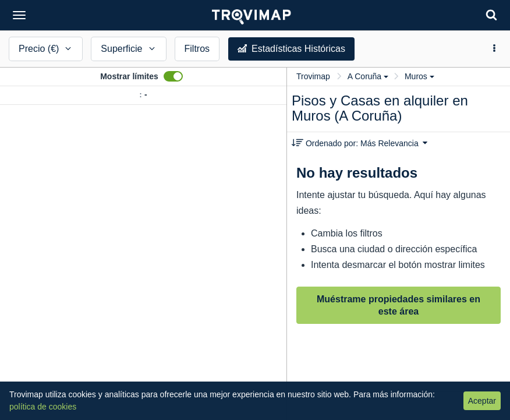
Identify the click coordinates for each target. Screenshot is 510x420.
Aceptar (482, 401)
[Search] (491, 15)
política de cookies (43, 407)
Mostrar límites (129, 76)
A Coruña (368, 76)
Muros (419, 76)
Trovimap (313, 76)
